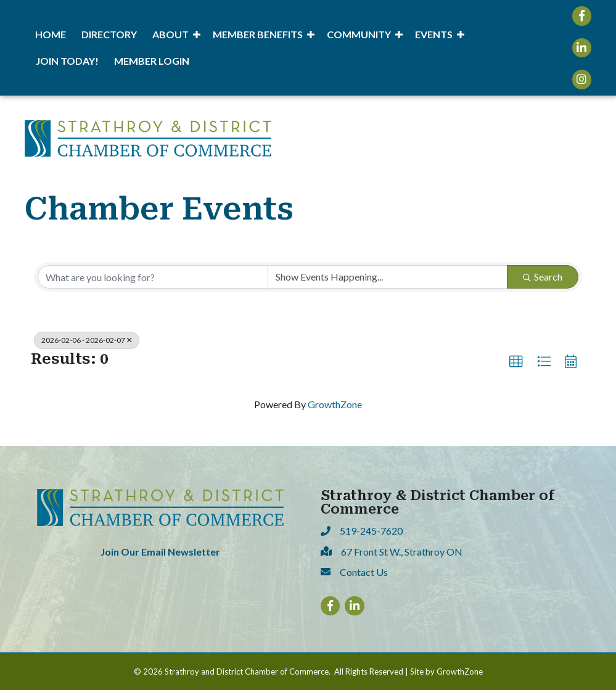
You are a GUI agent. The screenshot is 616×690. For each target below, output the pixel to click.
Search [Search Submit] (543, 277)
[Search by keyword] (153, 277)
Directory (109, 34)
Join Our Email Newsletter (160, 552)
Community (359, 34)
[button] (516, 362)
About (170, 34)
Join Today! (67, 61)
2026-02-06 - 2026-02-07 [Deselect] (87, 340)
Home (51, 34)
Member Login (152, 61)
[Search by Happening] (388, 277)
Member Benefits (258, 34)
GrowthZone (335, 404)
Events (434, 34)
